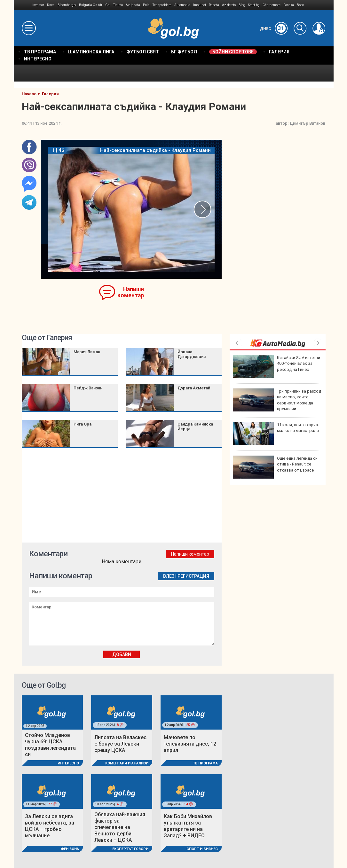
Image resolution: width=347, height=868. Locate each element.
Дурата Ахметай (194, 388)
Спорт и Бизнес (202, 849)
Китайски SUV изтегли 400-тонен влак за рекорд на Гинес (276, 366)
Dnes (51, 5)
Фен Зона (70, 849)
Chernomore (272, 5)
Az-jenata (133, 5)
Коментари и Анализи (127, 763)
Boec (300, 5)
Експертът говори (130, 849)
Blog (242, 5)
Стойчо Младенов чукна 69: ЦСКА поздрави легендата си (50, 745)
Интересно (68, 763)
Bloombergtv (67, 5)
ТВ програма (205, 763)
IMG (23, 5)
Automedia (182, 5)
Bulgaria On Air (91, 5)
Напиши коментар (131, 292)
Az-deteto (229, 5)
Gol (108, 5)
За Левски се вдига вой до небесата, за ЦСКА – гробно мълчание (50, 826)
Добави (122, 654)
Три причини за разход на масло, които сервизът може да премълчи (277, 400)
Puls (146, 5)
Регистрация (193, 576)
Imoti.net (200, 5)
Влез (169, 576)
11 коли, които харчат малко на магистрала (276, 434)
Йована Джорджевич (192, 354)
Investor (38, 5)
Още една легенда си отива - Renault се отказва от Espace (275, 467)
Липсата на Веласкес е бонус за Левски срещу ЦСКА (120, 744)
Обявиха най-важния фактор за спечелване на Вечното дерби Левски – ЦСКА (120, 827)
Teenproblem (162, 5)
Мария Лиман (87, 352)
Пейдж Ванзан (88, 388)
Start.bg (254, 5)
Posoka (289, 5)
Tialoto (118, 5)
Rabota (214, 5)
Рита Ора (83, 424)
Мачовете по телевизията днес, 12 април (190, 744)
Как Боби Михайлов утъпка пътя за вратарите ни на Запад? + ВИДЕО (188, 826)
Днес (274, 29)
